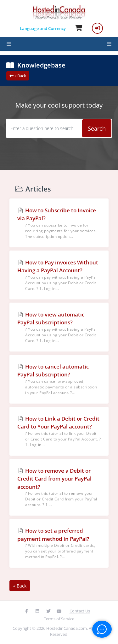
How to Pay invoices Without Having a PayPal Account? (59, 275)
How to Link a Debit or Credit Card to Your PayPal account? (59, 431)
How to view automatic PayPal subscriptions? (59, 327)
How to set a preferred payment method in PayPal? (59, 543)
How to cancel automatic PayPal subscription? (59, 379)
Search (97, 128)
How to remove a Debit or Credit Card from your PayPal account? (59, 487)
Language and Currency (43, 28)
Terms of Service (59, 619)
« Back (18, 76)
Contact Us (80, 611)
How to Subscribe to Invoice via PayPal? (59, 223)
